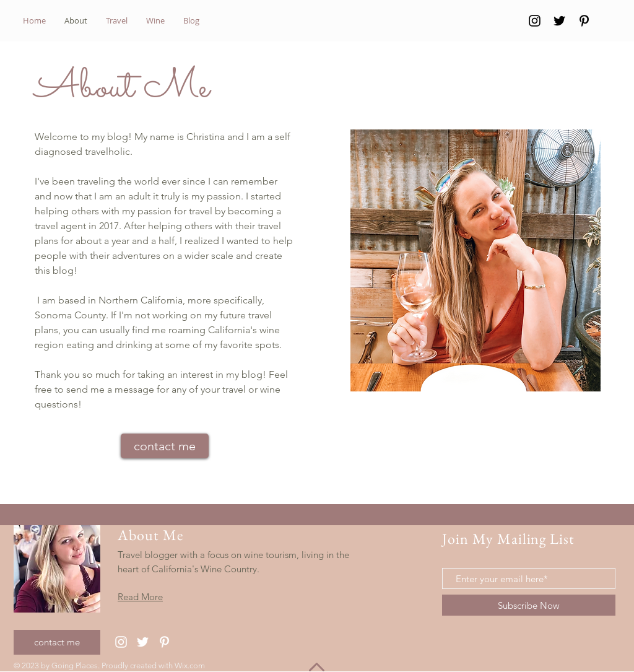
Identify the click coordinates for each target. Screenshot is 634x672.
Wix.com (190, 665)
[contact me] (165, 446)
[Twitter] (559, 21)
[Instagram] (535, 21)
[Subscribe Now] (529, 605)
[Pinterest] (584, 21)
